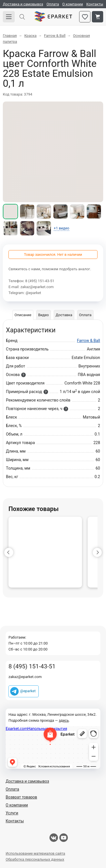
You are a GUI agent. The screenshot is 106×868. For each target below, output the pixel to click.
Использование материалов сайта (35, 853)
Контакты (95, 4)
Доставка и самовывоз (23, 4)
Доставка (64, 315)
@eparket (33, 293)
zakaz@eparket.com (37, 287)
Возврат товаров (21, 797)
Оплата (53, 4)
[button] (9, 552)
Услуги (12, 813)
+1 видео (61, 228)
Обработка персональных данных (35, 859)
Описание (23, 315)
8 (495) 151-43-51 (40, 281)
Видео (44, 315)
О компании (73, 4)
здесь (64, 720)
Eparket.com (53, 17)
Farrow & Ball (88, 341)
